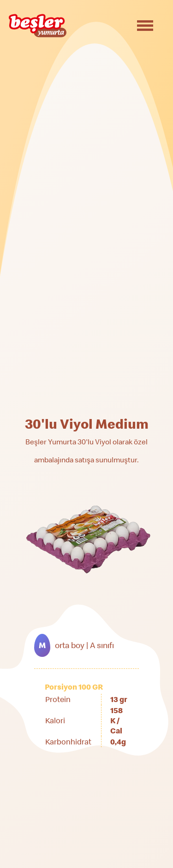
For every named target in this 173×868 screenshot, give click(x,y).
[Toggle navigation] (145, 26)
